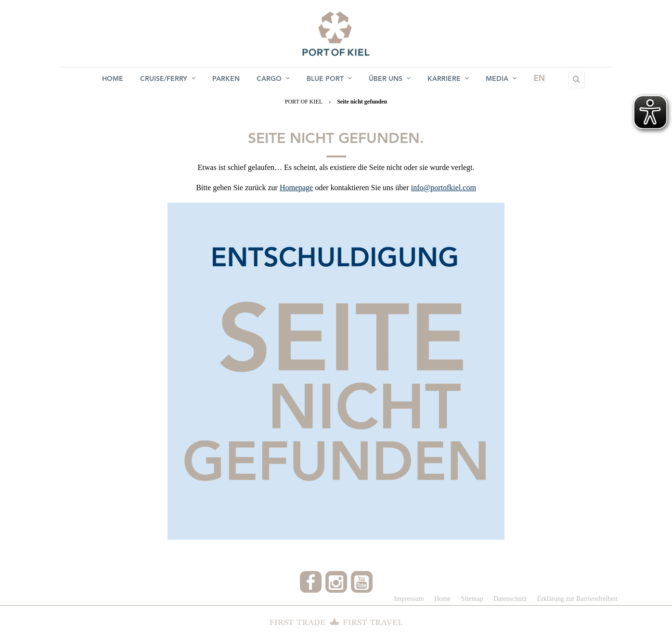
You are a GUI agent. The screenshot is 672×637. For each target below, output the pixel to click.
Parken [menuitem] (226, 80)
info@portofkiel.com (444, 188)
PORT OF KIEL (304, 102)
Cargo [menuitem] (273, 79)
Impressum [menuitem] (409, 599)
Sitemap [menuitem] (472, 599)
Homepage (296, 188)
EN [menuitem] (535, 80)
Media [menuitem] (503, 79)
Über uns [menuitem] (391, 79)
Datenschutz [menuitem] (510, 599)
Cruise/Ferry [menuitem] (167, 79)
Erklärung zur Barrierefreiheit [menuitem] (577, 599)
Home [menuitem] (111, 80)
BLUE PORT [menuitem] (330, 79)
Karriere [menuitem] (450, 79)
